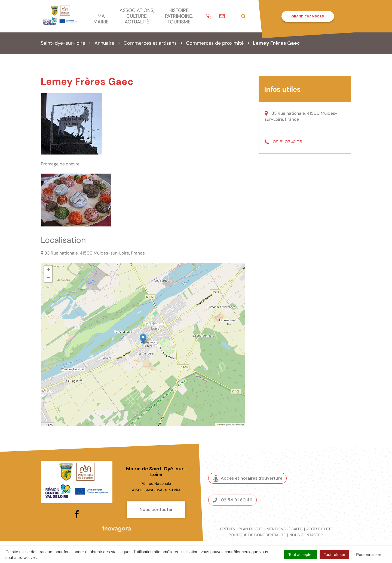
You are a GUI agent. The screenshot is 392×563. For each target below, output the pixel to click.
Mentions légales (284, 529)
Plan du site (251, 529)
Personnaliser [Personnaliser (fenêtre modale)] (369, 554)
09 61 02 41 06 (287, 142)
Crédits (227, 529)
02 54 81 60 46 (232, 500)
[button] (143, 339)
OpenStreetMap (236, 424)
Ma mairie (101, 19)
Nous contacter (156, 509)
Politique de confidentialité (257, 535)
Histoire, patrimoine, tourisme (179, 16)
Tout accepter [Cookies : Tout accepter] (301, 554)
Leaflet (221, 424)
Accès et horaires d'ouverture (247, 478)
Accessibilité (319, 529)
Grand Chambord (308, 16)
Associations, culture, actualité (137, 16)
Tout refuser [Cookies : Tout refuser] (334, 554)
